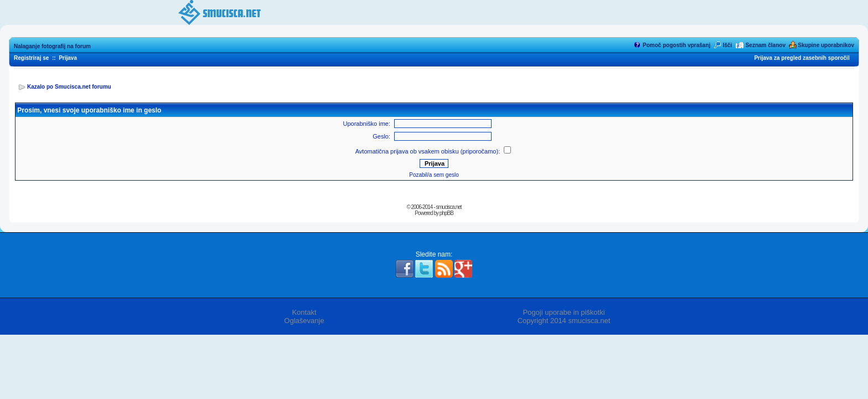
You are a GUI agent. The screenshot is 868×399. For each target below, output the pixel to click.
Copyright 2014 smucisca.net (564, 321)
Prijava (68, 58)
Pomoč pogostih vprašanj (676, 45)
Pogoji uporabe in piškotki (564, 312)
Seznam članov (766, 45)
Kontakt (304, 312)
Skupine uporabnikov (826, 45)
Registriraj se (31, 58)
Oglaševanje (304, 321)
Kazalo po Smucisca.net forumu (69, 87)
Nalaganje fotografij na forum (52, 46)
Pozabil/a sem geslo (434, 175)
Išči (728, 45)
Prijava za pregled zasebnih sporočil (802, 58)
